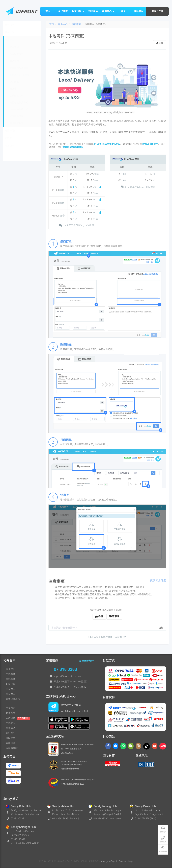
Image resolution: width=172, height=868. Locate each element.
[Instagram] (138, 746)
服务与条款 (12, 748)
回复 (161, 628)
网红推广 (11, 733)
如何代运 (93, 11)
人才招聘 (11, 718)
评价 (123, 11)
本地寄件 (11, 679)
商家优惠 (11, 738)
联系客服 (138, 11)
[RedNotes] (163, 746)
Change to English (109, 861)
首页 (48, 11)
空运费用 (11, 689)
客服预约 (11, 743)
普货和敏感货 (13, 699)
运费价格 (78, 11)
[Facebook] (108, 746)
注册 (161, 11)
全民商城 (63, 11)
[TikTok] (147, 746)
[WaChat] (131, 746)
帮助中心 (108, 11)
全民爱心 (11, 723)
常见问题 (11, 708)
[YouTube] (155, 746)
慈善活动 (11, 728)
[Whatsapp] (123, 746)
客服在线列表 (87, 661)
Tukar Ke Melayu (126, 861)
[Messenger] (116, 746)
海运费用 (11, 694)
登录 (154, 11)
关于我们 (11, 669)
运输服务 (76, 24)
